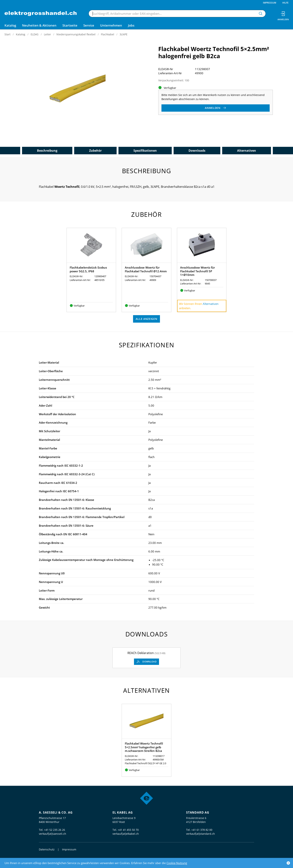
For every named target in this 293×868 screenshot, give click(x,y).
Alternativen (247, 151)
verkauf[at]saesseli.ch (53, 834)
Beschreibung (47, 151)
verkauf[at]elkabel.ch (126, 834)
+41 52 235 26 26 (55, 830)
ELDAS (35, 34)
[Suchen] (261, 14)
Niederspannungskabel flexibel (76, 34)
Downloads (197, 151)
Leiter (47, 34)
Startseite (70, 25)
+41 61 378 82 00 (202, 830)
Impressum (270, 3)
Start (7, 34)
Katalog (21, 34)
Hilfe (285, 3)
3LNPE (124, 34)
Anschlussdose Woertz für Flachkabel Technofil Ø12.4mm (146, 269)
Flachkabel (108, 34)
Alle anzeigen (146, 319)
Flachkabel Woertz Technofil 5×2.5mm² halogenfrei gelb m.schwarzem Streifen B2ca (144, 747)
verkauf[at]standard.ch (201, 834)
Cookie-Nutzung (177, 863)
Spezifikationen (145, 151)
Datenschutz (47, 849)
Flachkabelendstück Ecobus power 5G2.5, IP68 (88, 269)
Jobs (131, 25)
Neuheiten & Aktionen (39, 25)
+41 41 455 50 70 (128, 830)
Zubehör (95, 151)
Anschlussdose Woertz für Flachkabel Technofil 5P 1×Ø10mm (198, 271)
